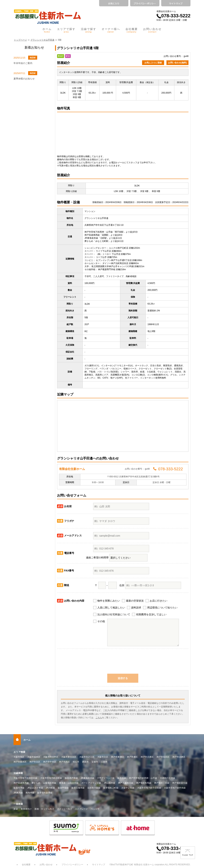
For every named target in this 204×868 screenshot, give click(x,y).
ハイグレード (81, 809)
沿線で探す (89, 30)
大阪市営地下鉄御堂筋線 (25, 778)
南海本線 (30, 793)
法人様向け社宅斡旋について (114, 614)
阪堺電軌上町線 (111, 788)
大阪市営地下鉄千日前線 (149, 788)
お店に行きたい (159, 601)
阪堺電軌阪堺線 (45, 793)
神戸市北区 (35, 762)
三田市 (104, 762)
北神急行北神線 (168, 778)
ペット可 (95, 809)
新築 (16, 809)
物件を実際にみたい (109, 601)
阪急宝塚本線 (78, 788)
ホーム (47, 30)
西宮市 (85, 762)
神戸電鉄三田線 (162, 783)
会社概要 (132, 30)
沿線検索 (18, 773)
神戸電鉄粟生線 (180, 783)
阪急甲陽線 (63, 788)
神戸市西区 (64, 762)
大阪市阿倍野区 (51, 757)
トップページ (20, 40)
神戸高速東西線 (21, 783)
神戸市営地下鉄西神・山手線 (143, 778)
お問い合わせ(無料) (177, 63)
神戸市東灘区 (118, 757)
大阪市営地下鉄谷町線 (51, 778)
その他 (101, 621)
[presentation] (123, 663)
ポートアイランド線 (91, 783)
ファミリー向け (64, 809)
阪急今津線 (19, 788)
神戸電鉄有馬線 (144, 783)
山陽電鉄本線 (50, 783)
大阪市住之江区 (87, 757)
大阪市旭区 (19, 757)
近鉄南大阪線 (94, 788)
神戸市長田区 (163, 757)
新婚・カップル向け (44, 809)
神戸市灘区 (132, 757)
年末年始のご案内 (23, 63)
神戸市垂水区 (20, 762)
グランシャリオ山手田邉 (42, 40)
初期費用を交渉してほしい (151, 614)
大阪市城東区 (34, 757)
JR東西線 (18, 793)
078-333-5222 (173, 16)
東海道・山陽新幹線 (69, 783)
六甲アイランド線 (106, 778)
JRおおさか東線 (35, 788)
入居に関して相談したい (111, 608)
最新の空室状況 (135, 601)
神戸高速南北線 (126, 783)
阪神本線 (122, 778)
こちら (99, 718)
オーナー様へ (111, 30)
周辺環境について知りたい (162, 608)
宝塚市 (95, 762)
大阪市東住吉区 (69, 757)
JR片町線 (50, 788)
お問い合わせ (152, 30)
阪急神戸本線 (71, 778)
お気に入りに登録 (153, 63)
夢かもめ (36, 783)
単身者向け (26, 809)
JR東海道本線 (87, 778)
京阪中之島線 (128, 788)
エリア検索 (19, 752)
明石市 (76, 762)
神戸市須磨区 (179, 757)
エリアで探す (66, 30)
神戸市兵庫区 (147, 757)
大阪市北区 (103, 757)
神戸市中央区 (50, 762)
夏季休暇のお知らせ (24, 79)
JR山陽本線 (109, 783)
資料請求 (136, 608)
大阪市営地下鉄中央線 (175, 788)
